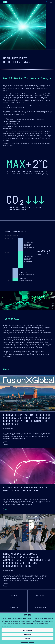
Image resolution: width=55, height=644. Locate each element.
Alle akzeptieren (28, 630)
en (46, 2)
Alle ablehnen (28, 634)
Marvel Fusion (8, 327)
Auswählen (28, 639)
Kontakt (14, 595)
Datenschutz (25, 642)
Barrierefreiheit (41, 607)
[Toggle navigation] (51, 2)
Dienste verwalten (7, 626)
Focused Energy (20, 327)
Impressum (32, 642)
